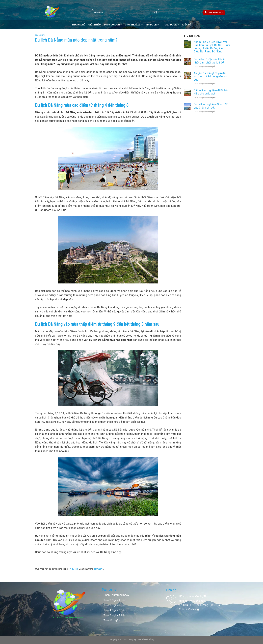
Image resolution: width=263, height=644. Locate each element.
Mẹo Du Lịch (172, 25)
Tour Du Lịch (113, 25)
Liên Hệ (187, 25)
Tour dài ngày (112, 620)
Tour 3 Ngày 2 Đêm (115, 605)
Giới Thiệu (95, 25)
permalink (98, 569)
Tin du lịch (154, 25)
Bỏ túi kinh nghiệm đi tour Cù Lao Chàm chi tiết (211, 106)
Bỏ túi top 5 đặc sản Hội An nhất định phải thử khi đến (210, 61)
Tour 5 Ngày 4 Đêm (115, 615)
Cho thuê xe (134, 25)
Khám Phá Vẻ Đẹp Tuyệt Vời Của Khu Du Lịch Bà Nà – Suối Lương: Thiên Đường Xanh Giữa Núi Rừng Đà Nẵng (212, 47)
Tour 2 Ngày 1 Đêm (115, 600)
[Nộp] (156, 13)
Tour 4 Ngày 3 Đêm (115, 610)
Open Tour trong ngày (116, 595)
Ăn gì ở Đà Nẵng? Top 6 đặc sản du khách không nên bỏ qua (210, 76)
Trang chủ (79, 25)
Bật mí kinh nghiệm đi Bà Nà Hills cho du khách (211, 92)
